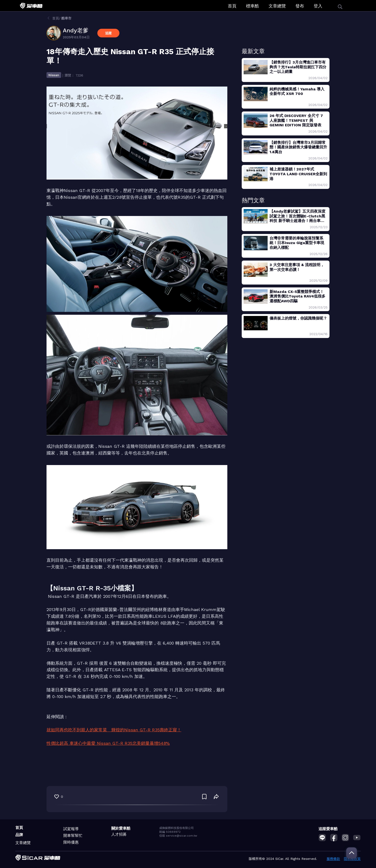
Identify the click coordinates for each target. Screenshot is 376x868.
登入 (318, 6)
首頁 (232, 6)
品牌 (19, 835)
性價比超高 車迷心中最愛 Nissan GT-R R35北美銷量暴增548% (108, 743)
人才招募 (119, 834)
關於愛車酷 (121, 828)
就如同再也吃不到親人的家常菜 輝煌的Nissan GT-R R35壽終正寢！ (114, 730)
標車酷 (253, 6)
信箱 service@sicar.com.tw (178, 836)
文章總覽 (277, 6)
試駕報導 (71, 829)
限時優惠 (71, 842)
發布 (300, 6)
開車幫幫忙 (73, 836)
